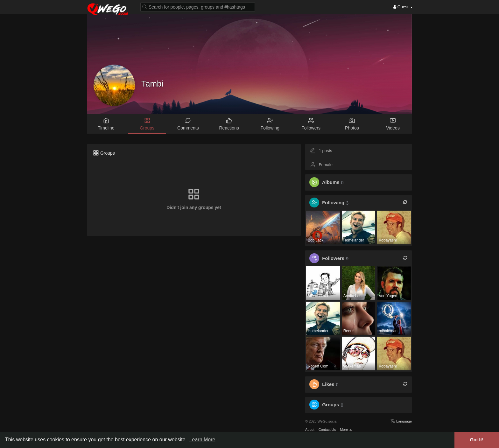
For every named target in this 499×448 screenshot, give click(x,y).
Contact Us (327, 430)
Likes (328, 385)
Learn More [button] (202, 440)
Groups (330, 405)
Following (333, 203)
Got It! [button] (477, 440)
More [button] (346, 430)
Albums (331, 182)
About (310, 430)
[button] (198, 7)
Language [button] (401, 421)
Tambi (152, 84)
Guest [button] (403, 7)
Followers (333, 259)
